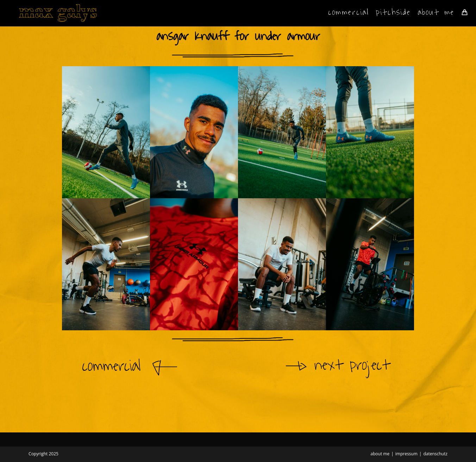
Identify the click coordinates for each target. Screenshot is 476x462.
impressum (406, 454)
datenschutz (435, 454)
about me (380, 454)
